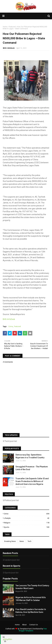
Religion (26, 523)
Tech (29, 541)
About (24, 625)
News (22, 541)
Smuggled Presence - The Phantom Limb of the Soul (32, 468)
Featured (12, 27)
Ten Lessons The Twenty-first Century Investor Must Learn (32, 587)
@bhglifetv (7, 639)
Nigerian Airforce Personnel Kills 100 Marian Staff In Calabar (31, 599)
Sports (26, 527)
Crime (11, 326)
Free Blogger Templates (33, 630)
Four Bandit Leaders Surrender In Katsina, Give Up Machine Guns (31, 611)
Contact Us (34, 625)
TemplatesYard (26, 629)
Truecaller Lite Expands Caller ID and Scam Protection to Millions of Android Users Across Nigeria (32, 481)
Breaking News (10, 541)
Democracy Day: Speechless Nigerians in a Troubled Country (30, 456)
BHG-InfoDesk (9, 48)
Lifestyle (26, 518)
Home (5, 27)
